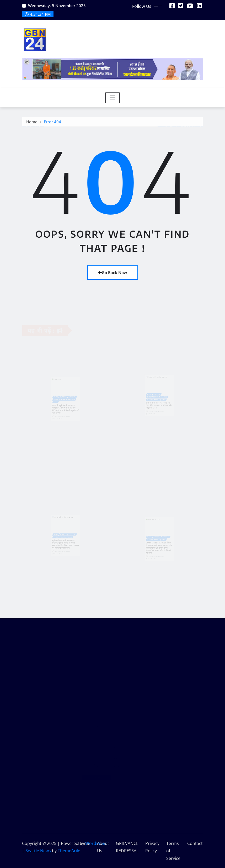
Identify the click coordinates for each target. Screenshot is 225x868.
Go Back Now (113, 272)
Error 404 (52, 123)
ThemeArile (69, 851)
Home (32, 123)
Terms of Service (173, 851)
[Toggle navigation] (113, 98)
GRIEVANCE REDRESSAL (127, 847)
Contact (195, 843)
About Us (103, 847)
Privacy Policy (152, 847)
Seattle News (38, 851)
